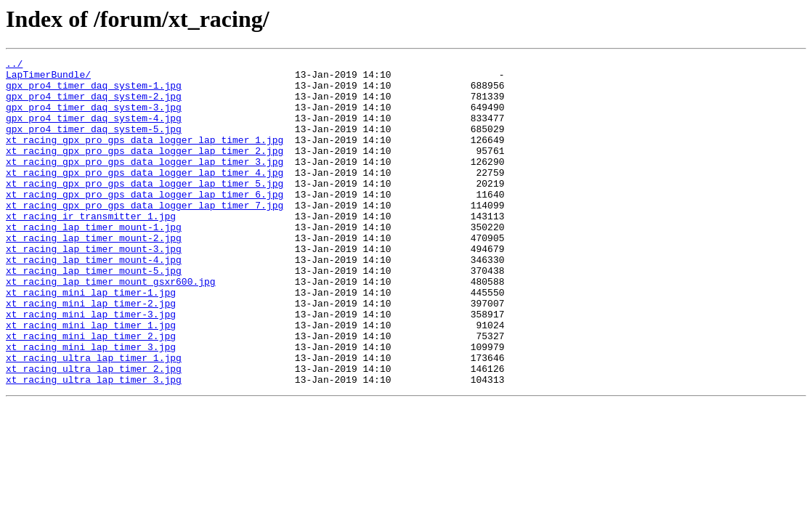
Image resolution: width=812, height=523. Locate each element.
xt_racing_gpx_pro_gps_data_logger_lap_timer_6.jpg (145, 222)
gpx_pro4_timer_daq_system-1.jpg (94, 92)
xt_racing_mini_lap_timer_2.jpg (91, 392)
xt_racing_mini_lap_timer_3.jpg (91, 405)
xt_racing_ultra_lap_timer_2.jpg (94, 431)
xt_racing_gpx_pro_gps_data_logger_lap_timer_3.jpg (145, 183)
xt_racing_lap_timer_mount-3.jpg (94, 288)
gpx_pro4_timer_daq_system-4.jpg (94, 131)
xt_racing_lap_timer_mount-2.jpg (94, 275)
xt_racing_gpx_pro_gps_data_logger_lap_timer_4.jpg (145, 196)
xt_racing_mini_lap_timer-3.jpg (91, 366)
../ (14, 65)
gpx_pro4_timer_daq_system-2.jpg (94, 105)
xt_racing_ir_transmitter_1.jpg (91, 248)
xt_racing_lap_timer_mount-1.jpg (94, 261)
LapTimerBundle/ (48, 78)
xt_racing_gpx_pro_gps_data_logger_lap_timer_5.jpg (145, 209)
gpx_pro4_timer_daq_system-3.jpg (94, 118)
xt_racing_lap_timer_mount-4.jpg (94, 301)
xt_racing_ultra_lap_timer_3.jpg (94, 445)
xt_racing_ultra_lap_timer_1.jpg (94, 418)
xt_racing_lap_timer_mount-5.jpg (94, 314)
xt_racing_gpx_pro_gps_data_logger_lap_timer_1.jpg (145, 157)
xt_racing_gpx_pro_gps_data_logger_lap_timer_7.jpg (145, 235)
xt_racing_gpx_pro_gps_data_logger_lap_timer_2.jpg (145, 170)
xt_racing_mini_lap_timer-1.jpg (91, 340)
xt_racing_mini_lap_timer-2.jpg (91, 353)
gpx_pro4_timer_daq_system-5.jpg (94, 144)
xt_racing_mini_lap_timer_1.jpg (91, 379)
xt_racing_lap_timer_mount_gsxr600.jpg (111, 327)
